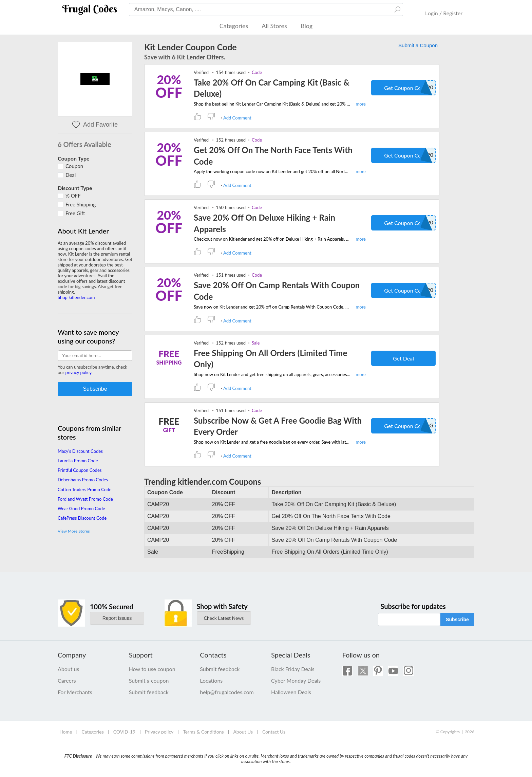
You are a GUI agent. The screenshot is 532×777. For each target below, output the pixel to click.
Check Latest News (224, 618)
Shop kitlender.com (76, 297)
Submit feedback (149, 692)
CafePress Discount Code (82, 518)
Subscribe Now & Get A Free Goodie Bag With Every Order (278, 426)
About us (68, 669)
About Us (243, 732)
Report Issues (117, 618)
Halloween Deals (291, 692)
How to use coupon (152, 669)
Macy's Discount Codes (80, 451)
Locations (211, 680)
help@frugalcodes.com (227, 692)
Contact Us (274, 732)
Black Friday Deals (293, 669)
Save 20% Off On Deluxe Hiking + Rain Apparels (264, 223)
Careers (67, 680)
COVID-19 (125, 732)
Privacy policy (159, 732)
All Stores (274, 26)
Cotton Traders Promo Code (84, 489)
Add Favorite (95, 125)
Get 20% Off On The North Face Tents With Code (273, 156)
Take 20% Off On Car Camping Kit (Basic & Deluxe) (272, 88)
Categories (234, 26)
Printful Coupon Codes (80, 470)
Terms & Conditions (203, 732)
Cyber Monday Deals (296, 680)
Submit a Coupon (418, 45)
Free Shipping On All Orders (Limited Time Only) (270, 359)
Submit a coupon (149, 680)
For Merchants (75, 692)
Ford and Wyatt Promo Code (85, 499)
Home (66, 732)
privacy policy (78, 372)
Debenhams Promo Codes (83, 480)
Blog (307, 26)
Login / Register (444, 13)
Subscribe (457, 619)
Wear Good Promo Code (81, 508)
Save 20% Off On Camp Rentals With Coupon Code (277, 291)
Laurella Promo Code (78, 461)
